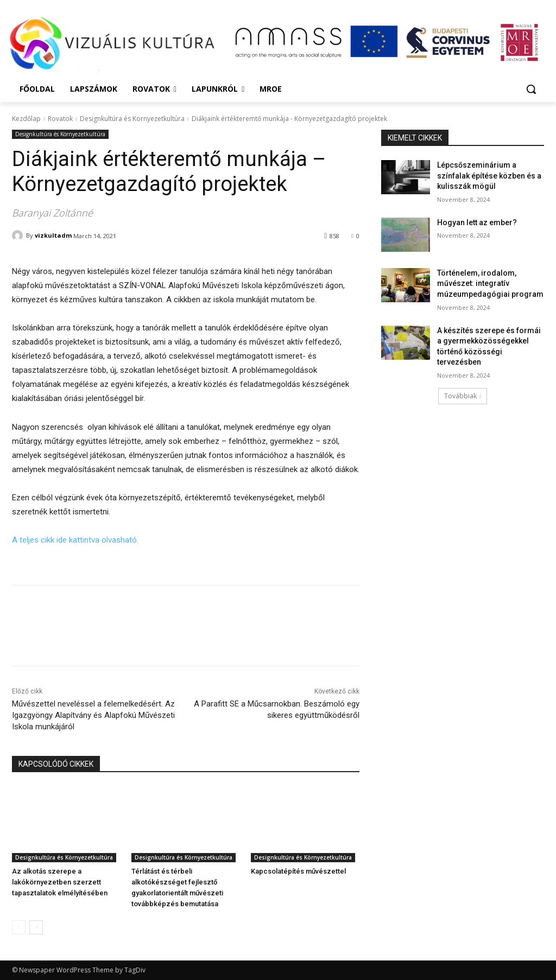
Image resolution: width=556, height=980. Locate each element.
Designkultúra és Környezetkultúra (132, 119)
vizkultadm (53, 235)
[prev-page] (19, 927)
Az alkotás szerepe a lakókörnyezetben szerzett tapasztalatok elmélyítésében (60, 882)
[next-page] (36, 927)
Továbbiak (463, 396)
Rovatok (60, 119)
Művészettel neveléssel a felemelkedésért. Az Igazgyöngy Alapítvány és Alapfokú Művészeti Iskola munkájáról (93, 715)
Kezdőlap (26, 119)
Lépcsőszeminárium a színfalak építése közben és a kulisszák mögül (489, 176)
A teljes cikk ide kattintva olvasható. (75, 540)
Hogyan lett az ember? (477, 222)
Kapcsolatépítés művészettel (298, 871)
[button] (531, 89)
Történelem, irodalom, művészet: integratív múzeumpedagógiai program (490, 284)
